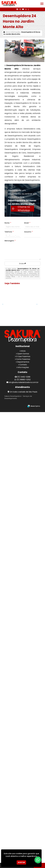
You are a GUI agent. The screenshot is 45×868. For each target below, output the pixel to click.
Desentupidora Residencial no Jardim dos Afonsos (13, 540)
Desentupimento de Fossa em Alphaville (14, 626)
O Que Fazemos (23, 812)
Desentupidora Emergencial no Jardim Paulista (14, 681)
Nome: (8, 223)
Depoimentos (23, 818)
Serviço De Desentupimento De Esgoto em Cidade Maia (14, 716)
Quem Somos (23, 809)
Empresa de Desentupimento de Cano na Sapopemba (14, 413)
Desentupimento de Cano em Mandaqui (14, 309)
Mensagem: (10, 241)
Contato (23, 820)
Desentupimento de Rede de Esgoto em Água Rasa (14, 655)
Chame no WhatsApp (21, 209)
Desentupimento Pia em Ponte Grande (14, 430)
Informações (23, 823)
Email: (27, 223)
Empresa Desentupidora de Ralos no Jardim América (14, 778)
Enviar (23, 264)
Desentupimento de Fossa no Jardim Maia (14, 522)
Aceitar (21, 862)
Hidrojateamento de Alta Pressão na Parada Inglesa (14, 326)
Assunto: (28, 232)
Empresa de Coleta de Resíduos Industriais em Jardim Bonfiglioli (14, 354)
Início (23, 807)
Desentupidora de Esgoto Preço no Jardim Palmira (14, 495)
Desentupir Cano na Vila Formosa (13, 574)
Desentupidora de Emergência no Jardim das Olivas (13, 385)
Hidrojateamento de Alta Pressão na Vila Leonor (14, 591)
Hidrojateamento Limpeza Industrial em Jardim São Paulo (14, 455)
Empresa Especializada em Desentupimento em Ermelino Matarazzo (14, 746)
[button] (42, 4)
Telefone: (9, 232)
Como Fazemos (23, 815)
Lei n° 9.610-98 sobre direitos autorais (22, 277)
